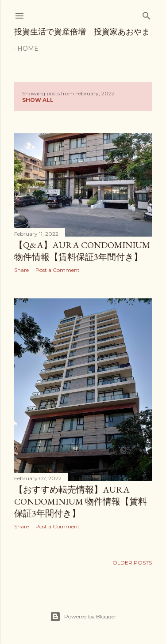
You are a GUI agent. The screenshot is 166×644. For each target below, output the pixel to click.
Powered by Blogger (83, 617)
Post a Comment (58, 270)
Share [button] (21, 270)
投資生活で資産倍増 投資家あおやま (82, 32)
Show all (38, 100)
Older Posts (132, 563)
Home (28, 49)
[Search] (147, 14)
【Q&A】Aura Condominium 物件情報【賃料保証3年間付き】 (82, 251)
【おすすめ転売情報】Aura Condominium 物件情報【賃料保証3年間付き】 (81, 501)
